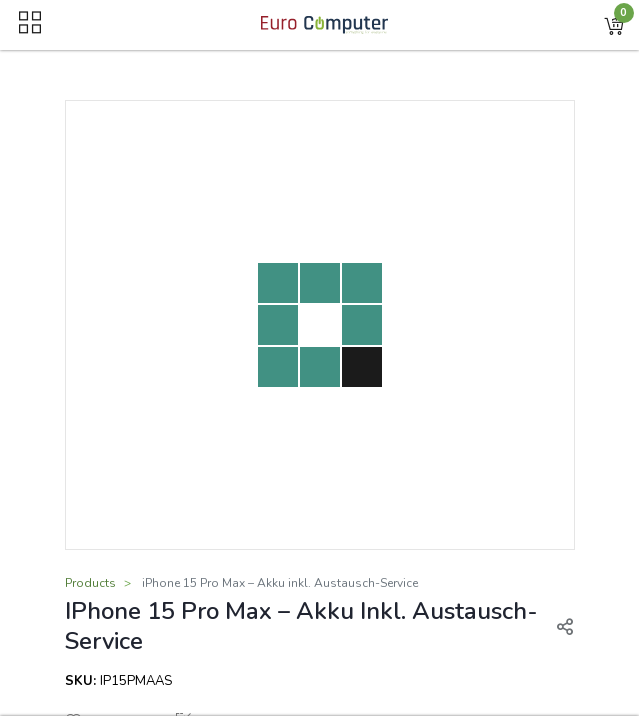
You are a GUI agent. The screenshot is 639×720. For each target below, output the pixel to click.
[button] (614, 25)
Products (90, 583)
